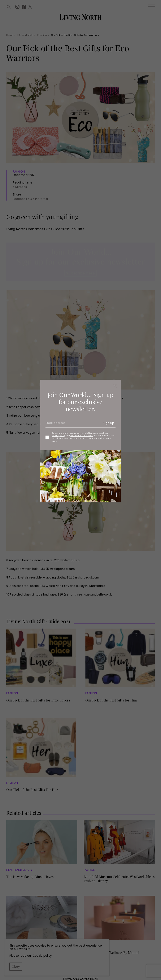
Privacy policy (58, 435)
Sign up (108, 423)
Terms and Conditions (82, 435)
